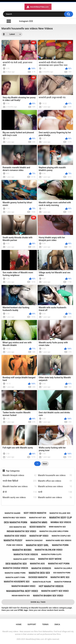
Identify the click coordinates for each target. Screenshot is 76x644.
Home (19, 624)
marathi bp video (39, 536)
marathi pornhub (63, 582)
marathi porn (60, 545)
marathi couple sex (61, 536)
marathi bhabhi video (23, 586)
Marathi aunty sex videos (20, 497)
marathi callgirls (63, 568)
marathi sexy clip (61, 518)
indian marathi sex (21, 596)
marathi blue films (42, 582)
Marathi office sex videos (55, 481)
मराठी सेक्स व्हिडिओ (20, 481)
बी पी (20, 492)
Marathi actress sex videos (55, 486)
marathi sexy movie (50, 559)
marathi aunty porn (15, 577)
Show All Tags (38, 602)
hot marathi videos (51, 586)
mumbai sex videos (61, 522)
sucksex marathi (38, 577)
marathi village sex (60, 513)
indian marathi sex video (21, 531)
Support (32, 624)
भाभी (55, 492)
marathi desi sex (39, 573)
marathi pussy (13, 540)
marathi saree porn (15, 573)
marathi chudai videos (16, 568)
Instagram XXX (26, 21)
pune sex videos (15, 545)
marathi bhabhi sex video (48, 596)
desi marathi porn (16, 522)
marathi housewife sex (17, 582)
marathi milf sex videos (14, 518)
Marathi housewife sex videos (55, 475)
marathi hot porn (59, 564)
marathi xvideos (41, 568)
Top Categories (13, 471)
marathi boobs (22, 550)
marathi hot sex (38, 518)
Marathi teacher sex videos (20, 486)
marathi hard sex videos (59, 540)
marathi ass (37, 564)
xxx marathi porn (62, 573)
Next (45, 464)
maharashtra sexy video (22, 591)
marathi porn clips (51, 554)
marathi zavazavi (34, 540)
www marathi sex (57, 527)
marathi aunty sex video (55, 591)
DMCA (57, 624)
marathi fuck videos (26, 554)
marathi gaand (12, 513)
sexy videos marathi (35, 513)
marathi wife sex (60, 577)
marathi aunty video (24, 559)
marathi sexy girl (37, 545)
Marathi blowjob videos (20, 475)
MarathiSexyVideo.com (35, 639)
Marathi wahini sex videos (55, 497)
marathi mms (39, 522)
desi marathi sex (16, 564)
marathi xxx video (15, 536)
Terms (45, 624)
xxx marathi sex (18, 527)
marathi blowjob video (49, 550)
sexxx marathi (38, 527)
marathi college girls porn (54, 531)
